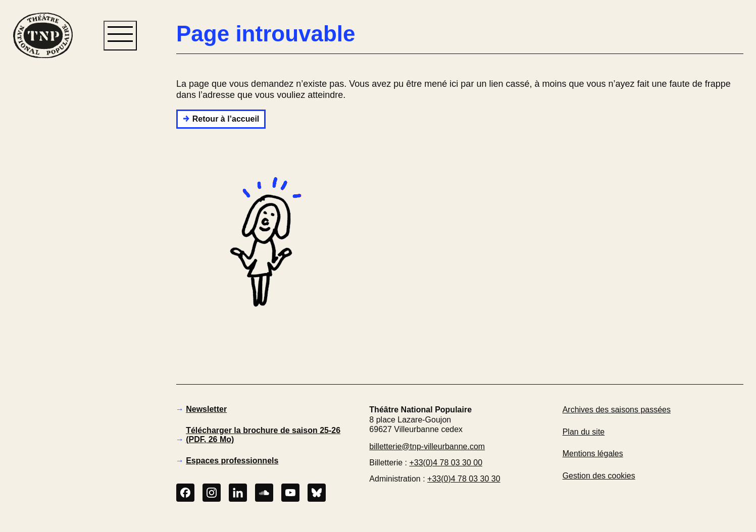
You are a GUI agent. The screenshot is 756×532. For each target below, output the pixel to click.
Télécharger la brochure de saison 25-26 (263, 435)
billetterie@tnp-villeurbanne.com (427, 446)
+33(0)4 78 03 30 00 (446, 463)
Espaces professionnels (232, 461)
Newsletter (206, 409)
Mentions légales (593, 454)
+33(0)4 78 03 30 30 (464, 479)
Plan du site (584, 432)
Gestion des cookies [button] (599, 476)
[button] (42, 232)
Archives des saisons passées (617, 410)
